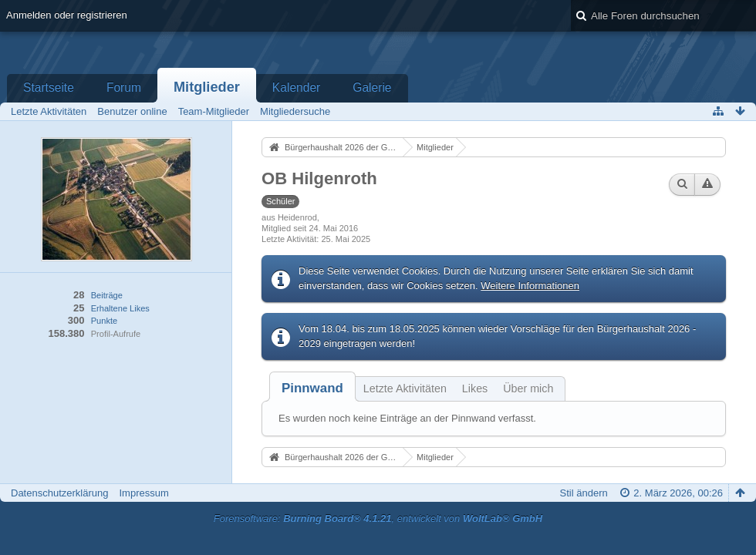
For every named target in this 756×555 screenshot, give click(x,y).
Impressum (143, 493)
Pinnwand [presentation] (312, 388)
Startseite (49, 87)
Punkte (104, 321)
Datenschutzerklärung (59, 493)
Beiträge (107, 295)
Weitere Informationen (530, 286)
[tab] (312, 388)
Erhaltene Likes (120, 308)
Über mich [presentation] (528, 388)
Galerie (372, 87)
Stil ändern (584, 493)
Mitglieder (207, 87)
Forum (124, 87)
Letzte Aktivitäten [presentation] (405, 388)
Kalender (296, 87)
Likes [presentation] (475, 388)
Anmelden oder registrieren (67, 15)
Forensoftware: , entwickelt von (378, 518)
